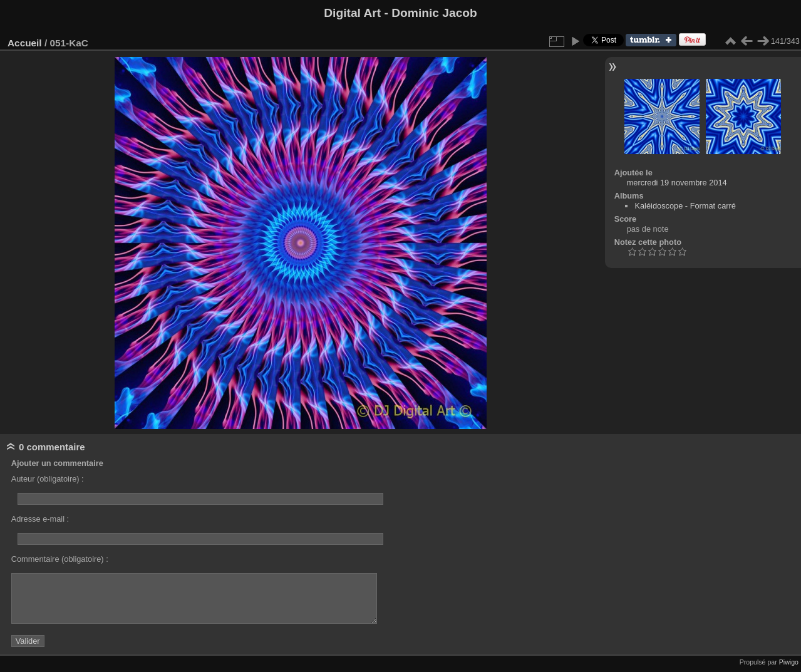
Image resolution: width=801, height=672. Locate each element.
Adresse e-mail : (40, 519)
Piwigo (789, 662)
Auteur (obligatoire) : (48, 479)
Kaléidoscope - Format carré (685, 206)
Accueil (25, 43)
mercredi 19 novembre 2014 (677, 183)
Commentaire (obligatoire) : (60, 559)
